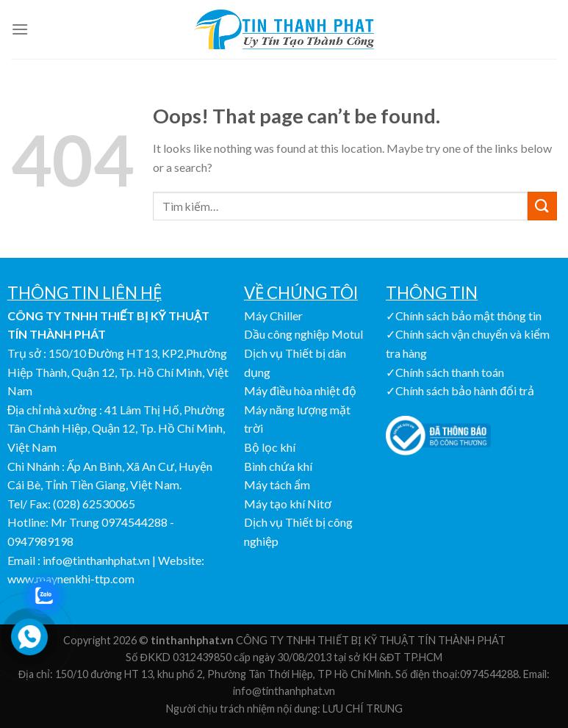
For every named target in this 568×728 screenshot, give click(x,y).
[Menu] (20, 29)
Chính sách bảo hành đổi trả (465, 390)
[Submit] (542, 206)
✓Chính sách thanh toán (445, 372)
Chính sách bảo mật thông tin (468, 316)
